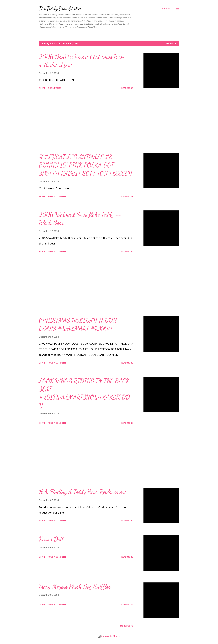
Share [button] (42, 88)
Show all (172, 43)
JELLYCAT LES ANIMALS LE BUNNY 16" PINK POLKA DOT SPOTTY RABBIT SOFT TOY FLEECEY (86, 165)
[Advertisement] (86, 122)
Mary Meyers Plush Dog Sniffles (75, 586)
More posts (127, 626)
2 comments (54, 88)
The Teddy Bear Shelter (60, 9)
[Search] (166, 9)
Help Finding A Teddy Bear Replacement (83, 492)
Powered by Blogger (109, 636)
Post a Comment (57, 196)
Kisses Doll (51, 539)
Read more (127, 88)
